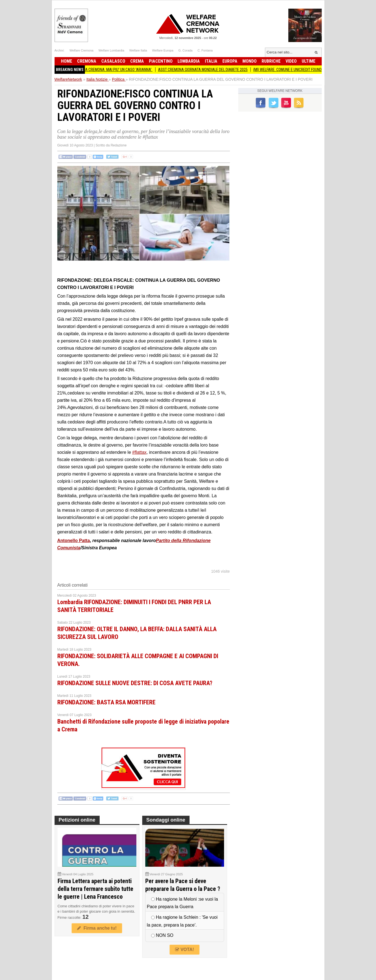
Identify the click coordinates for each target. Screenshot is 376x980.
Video (291, 61)
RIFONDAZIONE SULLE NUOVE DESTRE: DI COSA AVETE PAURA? (135, 683)
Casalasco (113, 61)
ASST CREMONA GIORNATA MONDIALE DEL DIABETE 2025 (206, 70)
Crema (137, 61)
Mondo (250, 61)
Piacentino (161, 61)
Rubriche (271, 61)
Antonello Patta (74, 541)
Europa (230, 61)
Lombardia (189, 61)
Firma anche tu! (97, 928)
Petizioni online (77, 820)
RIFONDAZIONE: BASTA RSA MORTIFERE (106, 702)
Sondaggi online (166, 820)
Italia (211, 61)
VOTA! (185, 950)
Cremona (87, 61)
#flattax (139, 452)
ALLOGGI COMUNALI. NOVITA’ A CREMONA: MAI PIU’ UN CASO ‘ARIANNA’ (99, 70)
